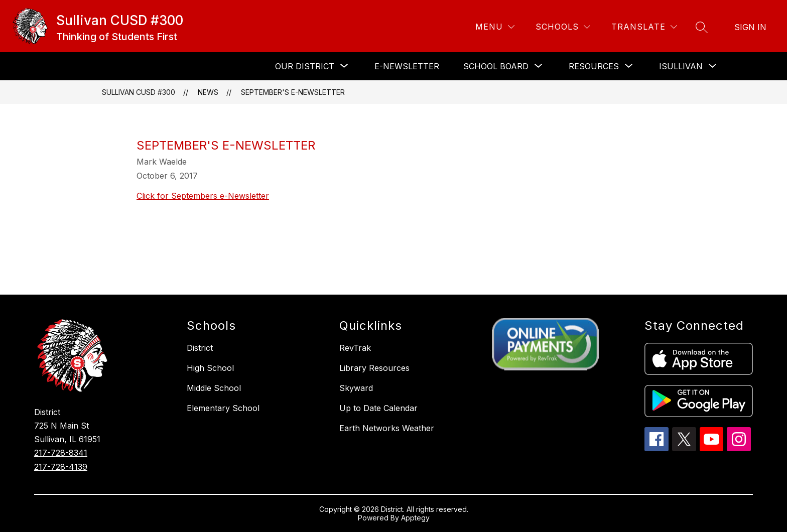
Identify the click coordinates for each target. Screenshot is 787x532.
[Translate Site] (644, 27)
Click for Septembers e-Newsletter (203, 196)
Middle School (214, 388)
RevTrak (355, 348)
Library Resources (374, 368)
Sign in (750, 27)
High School (210, 368)
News (208, 92)
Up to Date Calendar (378, 408)
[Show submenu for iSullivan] (681, 66)
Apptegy (415, 518)
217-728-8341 (61, 453)
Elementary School (223, 408)
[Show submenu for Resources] (594, 66)
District (200, 348)
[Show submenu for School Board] (496, 66)
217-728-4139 (61, 467)
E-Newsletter (407, 66)
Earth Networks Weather (387, 428)
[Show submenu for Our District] (305, 66)
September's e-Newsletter (293, 92)
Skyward (356, 388)
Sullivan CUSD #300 (139, 92)
